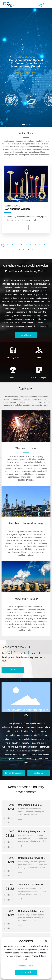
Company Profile (13, 358)
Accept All (26, 972)
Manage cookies (26, 966)
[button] (24, 124)
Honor (13, 377)
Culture (39, 358)
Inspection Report (39, 377)
